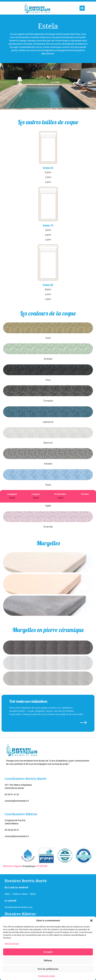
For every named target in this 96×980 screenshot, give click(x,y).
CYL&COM (42, 866)
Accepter (48, 952)
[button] (91, 921)
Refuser (48, 960)
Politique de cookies (47, 976)
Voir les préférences (48, 969)
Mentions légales (12, 866)
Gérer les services (12, 944)
